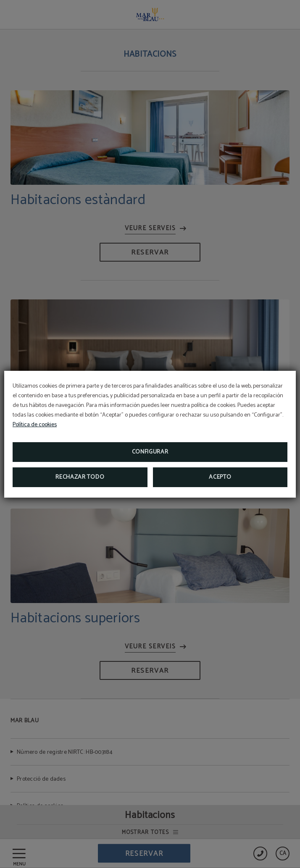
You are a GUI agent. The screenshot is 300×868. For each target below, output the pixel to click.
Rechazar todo (80, 477)
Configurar (150, 452)
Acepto (220, 477)
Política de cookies (35, 425)
